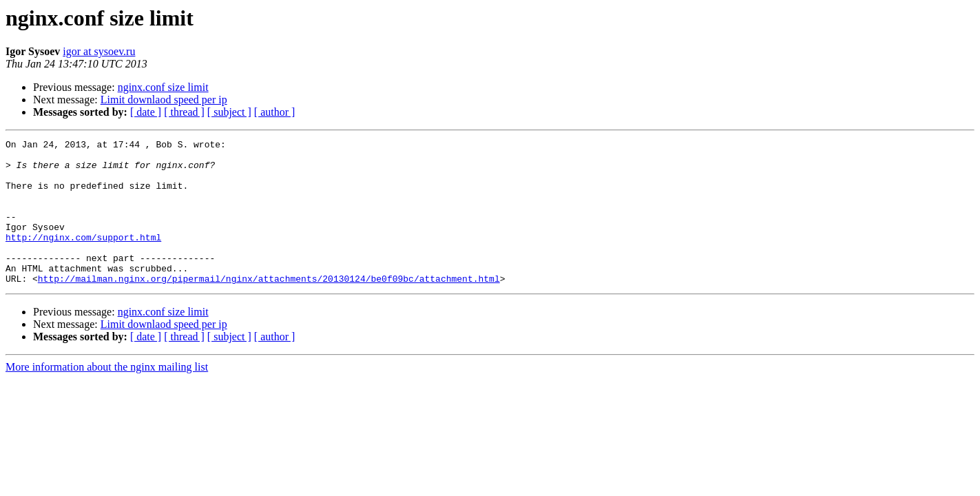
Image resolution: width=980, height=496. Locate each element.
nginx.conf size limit (163, 87)
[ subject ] (229, 112)
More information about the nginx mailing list (107, 396)
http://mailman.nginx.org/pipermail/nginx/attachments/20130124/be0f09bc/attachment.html (269, 307)
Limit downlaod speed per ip (164, 100)
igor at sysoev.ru (99, 51)
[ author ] (275, 112)
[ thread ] (184, 112)
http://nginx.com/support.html (83, 258)
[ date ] (146, 112)
